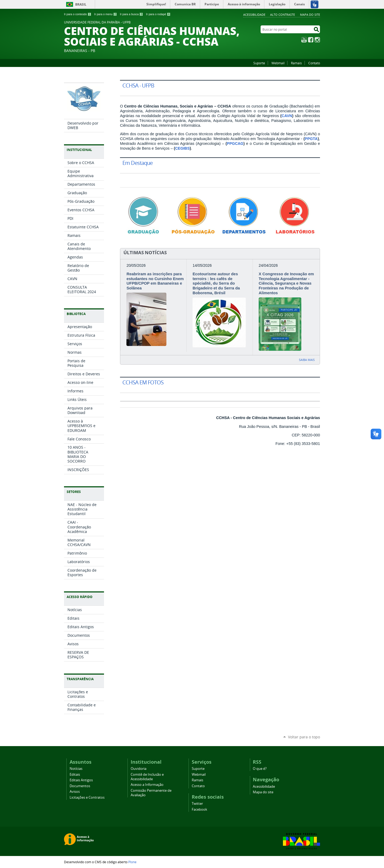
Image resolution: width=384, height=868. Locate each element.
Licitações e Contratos (87, 797)
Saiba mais (307, 360)
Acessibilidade (254, 15)
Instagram (317, 40)
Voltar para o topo (304, 737)
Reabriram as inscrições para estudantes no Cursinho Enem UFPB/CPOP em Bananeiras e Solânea (155, 281)
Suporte (259, 63)
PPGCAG (235, 144)
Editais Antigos (81, 780)
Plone (132, 862)
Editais (75, 775)
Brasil (81, 4)
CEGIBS (182, 148)
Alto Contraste (283, 15)
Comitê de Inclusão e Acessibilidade (147, 777)
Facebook (311, 40)
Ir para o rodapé (158, 14)
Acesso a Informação (147, 785)
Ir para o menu (105, 14)
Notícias (76, 769)
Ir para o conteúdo (78, 14)
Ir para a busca (132, 14)
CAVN (287, 116)
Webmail (278, 63)
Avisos (75, 792)
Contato (314, 63)
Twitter (197, 804)
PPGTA (311, 139)
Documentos (80, 786)
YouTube (304, 40)
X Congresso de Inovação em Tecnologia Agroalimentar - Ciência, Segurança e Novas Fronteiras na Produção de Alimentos (286, 283)
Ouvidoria (139, 769)
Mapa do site (310, 15)
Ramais (296, 63)
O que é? (260, 769)
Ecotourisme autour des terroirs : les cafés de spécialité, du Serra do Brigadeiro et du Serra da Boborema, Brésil (216, 283)
